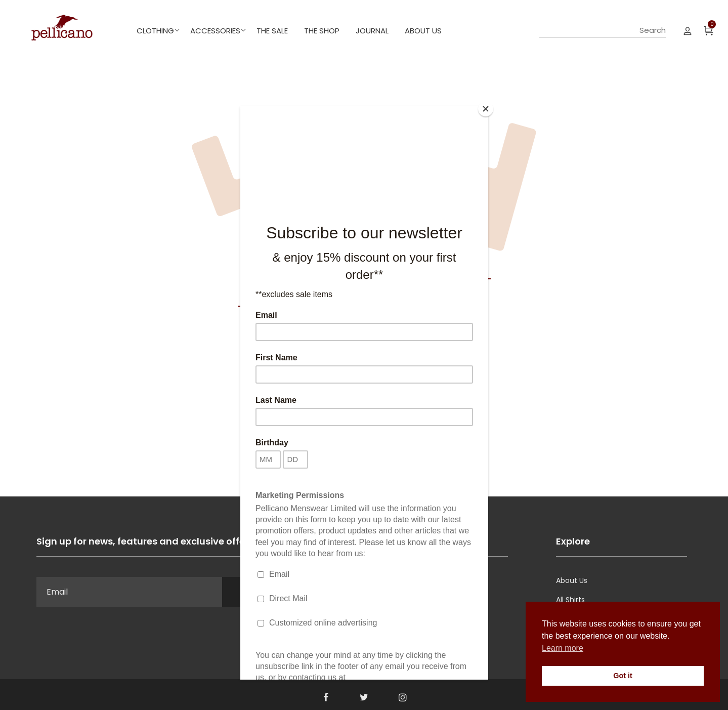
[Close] (486, 109)
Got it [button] (623, 676)
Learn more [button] (563, 648)
